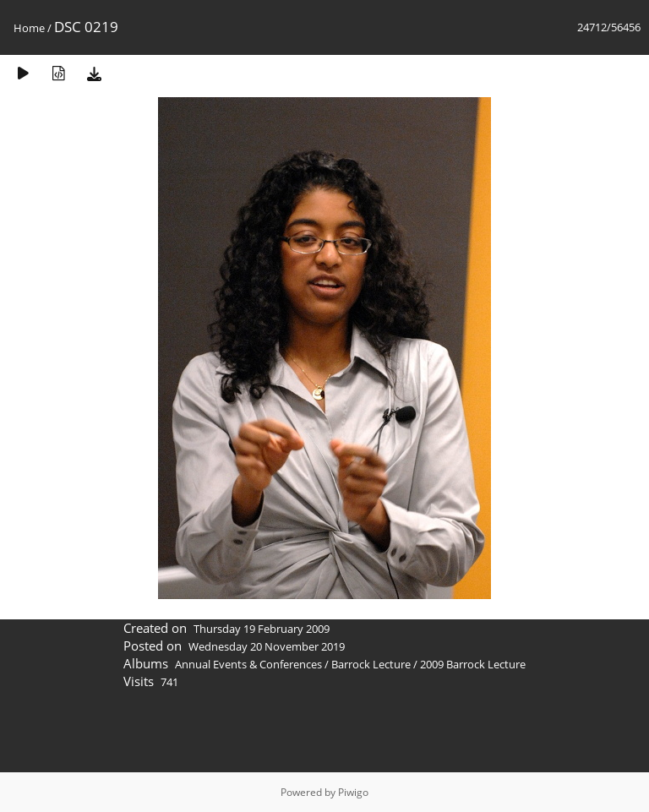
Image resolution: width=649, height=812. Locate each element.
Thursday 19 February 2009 (262, 629)
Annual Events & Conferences (248, 664)
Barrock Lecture (371, 664)
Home (29, 28)
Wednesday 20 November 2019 (267, 646)
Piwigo (353, 792)
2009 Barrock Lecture (473, 664)
